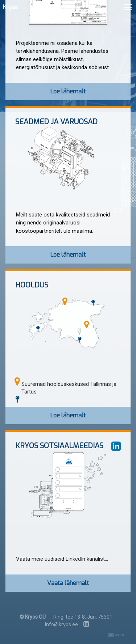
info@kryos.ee (61, 624)
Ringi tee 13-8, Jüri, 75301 (83, 617)
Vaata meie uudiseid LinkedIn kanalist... (62, 559)
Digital (116, 635)
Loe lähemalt (68, 91)
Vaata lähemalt (68, 583)
